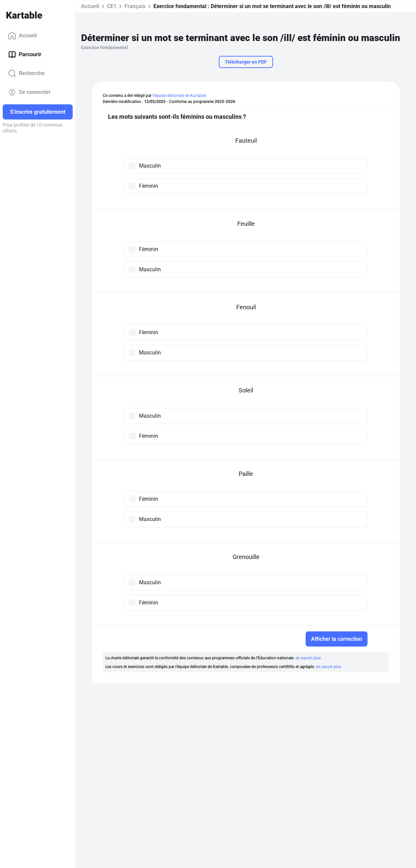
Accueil (22, 36)
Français (135, 6)
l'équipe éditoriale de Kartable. (180, 96)
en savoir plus (308, 658)
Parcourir (25, 55)
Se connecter (29, 92)
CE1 (112, 6)
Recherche (26, 73)
